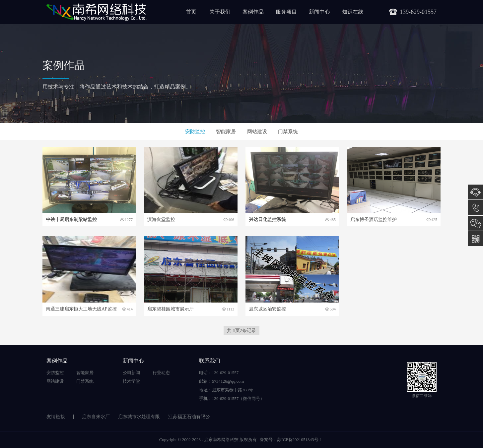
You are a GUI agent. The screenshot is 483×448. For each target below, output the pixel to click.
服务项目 (286, 12)
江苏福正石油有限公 (189, 417)
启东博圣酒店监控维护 (374, 220)
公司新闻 (131, 373)
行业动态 (161, 373)
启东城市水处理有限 (139, 417)
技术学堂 (131, 381)
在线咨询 (476, 192)
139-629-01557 (476, 208)
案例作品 (253, 12)
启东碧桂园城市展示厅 (171, 309)
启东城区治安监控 (267, 309)
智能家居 (226, 132)
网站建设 (257, 132)
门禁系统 (288, 132)
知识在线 (353, 12)
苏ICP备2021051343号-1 (299, 440)
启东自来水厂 (96, 417)
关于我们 (220, 12)
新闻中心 (319, 12)
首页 (191, 12)
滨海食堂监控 (161, 220)
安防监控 (195, 132)
